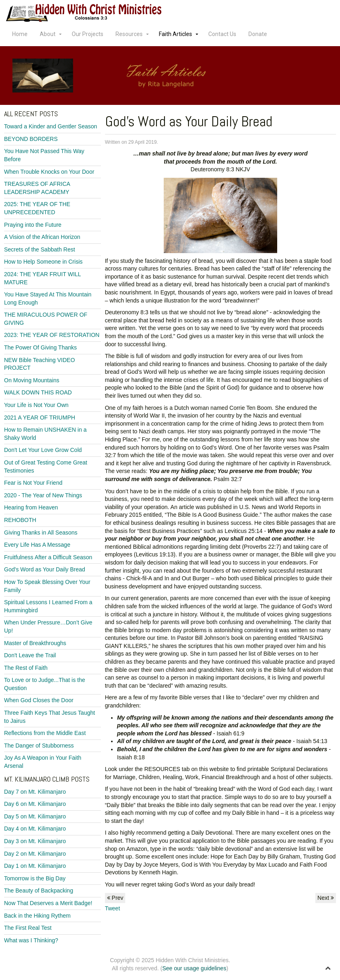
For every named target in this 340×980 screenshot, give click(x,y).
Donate (258, 34)
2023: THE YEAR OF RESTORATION (52, 335)
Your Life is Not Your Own (36, 405)
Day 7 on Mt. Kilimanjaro (35, 792)
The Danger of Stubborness (39, 746)
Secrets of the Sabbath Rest (40, 249)
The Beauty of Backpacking (38, 891)
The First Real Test (28, 928)
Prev (115, 898)
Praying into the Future (33, 225)
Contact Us (222, 34)
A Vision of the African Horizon (42, 237)
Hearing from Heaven (31, 507)
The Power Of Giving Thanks (40, 347)
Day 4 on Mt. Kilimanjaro (35, 829)
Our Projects (88, 34)
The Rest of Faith (26, 668)
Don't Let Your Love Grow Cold (43, 450)
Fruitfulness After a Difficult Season (48, 557)
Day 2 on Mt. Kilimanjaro (35, 854)
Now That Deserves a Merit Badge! (48, 903)
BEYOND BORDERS (31, 139)
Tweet (112, 908)
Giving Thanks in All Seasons (41, 533)
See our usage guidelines (194, 968)
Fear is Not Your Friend (33, 483)
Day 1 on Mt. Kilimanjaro (35, 866)
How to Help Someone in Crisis (43, 262)
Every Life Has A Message (37, 545)
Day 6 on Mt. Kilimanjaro (35, 804)
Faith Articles (175, 34)
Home (20, 34)
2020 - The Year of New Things (43, 495)
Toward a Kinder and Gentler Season (51, 126)
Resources (129, 34)
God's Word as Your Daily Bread (45, 569)
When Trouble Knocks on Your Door (49, 172)
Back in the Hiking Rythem (37, 916)
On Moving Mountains (32, 380)
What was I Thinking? (31, 940)
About (48, 34)
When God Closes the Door (39, 700)
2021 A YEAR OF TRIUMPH (40, 418)
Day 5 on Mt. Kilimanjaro (35, 816)
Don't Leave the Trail (30, 655)
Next (326, 898)
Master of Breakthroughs (35, 643)
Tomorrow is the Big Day (35, 878)
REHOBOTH (20, 520)
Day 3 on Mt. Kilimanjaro (35, 841)
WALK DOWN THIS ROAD (38, 392)
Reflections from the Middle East (45, 733)
